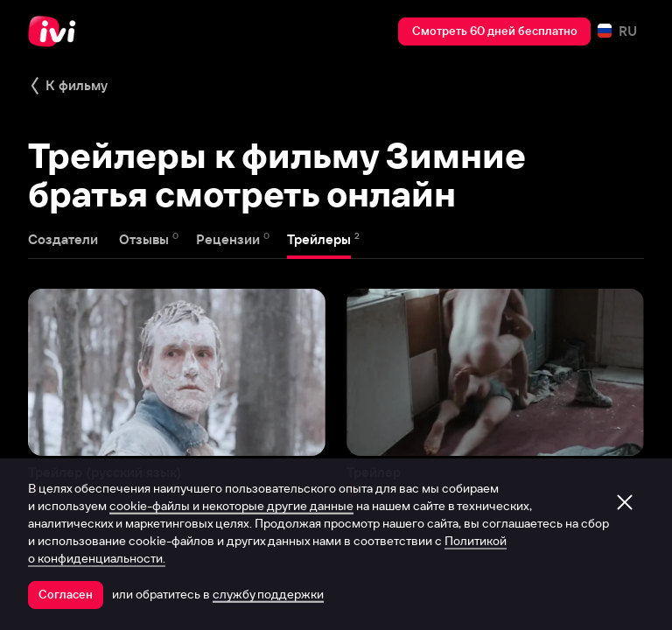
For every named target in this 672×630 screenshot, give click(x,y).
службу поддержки (268, 594)
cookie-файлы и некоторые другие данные (231, 506)
